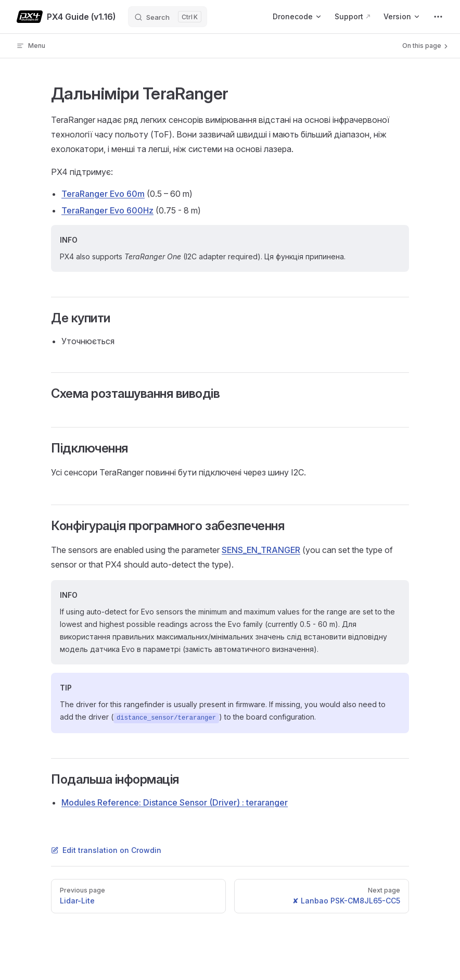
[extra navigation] (438, 17)
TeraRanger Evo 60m (103, 194)
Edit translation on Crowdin (106, 850)
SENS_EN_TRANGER (261, 550)
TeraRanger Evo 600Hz (107, 210)
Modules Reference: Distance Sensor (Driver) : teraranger (175, 802)
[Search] (168, 17)
